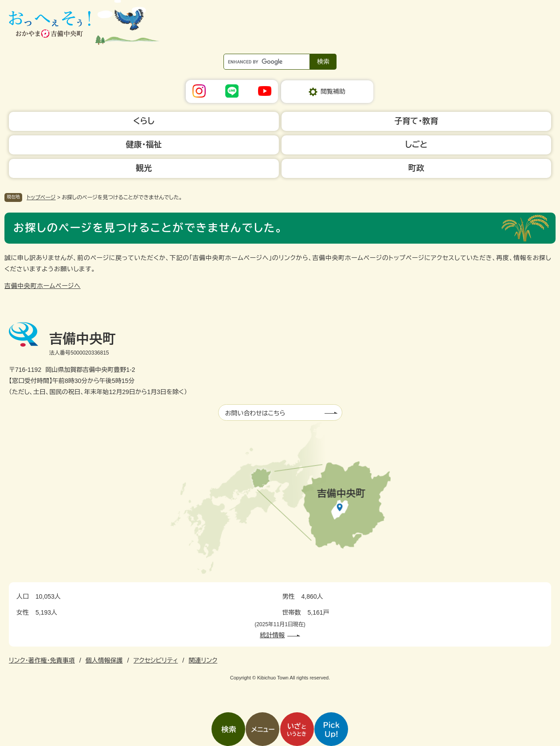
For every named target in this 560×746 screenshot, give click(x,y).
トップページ (41, 197)
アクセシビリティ (156, 660)
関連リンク (203, 660)
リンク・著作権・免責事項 (42, 660)
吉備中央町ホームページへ (43, 286)
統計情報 (272, 635)
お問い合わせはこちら (255, 413)
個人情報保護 (104, 660)
